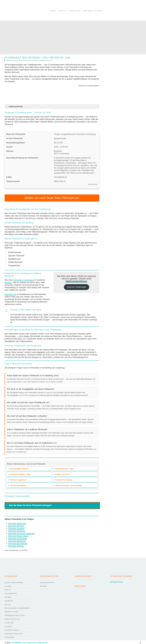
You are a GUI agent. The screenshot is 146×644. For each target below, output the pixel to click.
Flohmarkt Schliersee (17, 530)
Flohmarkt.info (10, 293)
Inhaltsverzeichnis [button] (14, 107)
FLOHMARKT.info (18, 642)
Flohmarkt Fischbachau (17, 537)
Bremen (8, 596)
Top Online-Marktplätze (17, 484)
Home (53, 11)
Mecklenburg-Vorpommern (17, 607)
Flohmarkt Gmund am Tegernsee (21, 532)
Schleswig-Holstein (14, 633)
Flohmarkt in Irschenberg (23, 279)
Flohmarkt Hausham (16, 527)
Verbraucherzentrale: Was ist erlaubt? (68, 484)
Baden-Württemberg (14, 581)
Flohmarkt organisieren (17, 479)
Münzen (43, 585)
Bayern (8, 585)
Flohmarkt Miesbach (16, 525)
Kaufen (62, 11)
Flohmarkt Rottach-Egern (18, 535)
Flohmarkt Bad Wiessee (18, 542)
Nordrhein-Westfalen (15, 614)
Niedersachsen (11, 611)
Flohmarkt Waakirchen (17, 540)
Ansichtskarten (47, 581)
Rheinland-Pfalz (12, 618)
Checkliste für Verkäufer (63, 479)
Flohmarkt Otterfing (16, 545)
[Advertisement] (73, 38)
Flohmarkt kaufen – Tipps (64, 468)
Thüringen (9, 636)
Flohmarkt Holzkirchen (17, 522)
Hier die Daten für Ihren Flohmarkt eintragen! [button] (29, 504)
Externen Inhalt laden (77, 286)
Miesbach (8, 281)
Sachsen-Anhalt (12, 629)
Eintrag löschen (116, 581)
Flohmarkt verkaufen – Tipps (19, 473)
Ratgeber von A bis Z (93, 11)
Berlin (8, 589)
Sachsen (8, 625)
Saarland (9, 622)
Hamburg (9, 600)
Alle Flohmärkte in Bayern (18, 468)
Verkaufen (75, 11)
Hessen (8, 603)
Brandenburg (11, 592)
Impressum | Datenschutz (37, 642)
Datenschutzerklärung (76, 280)
